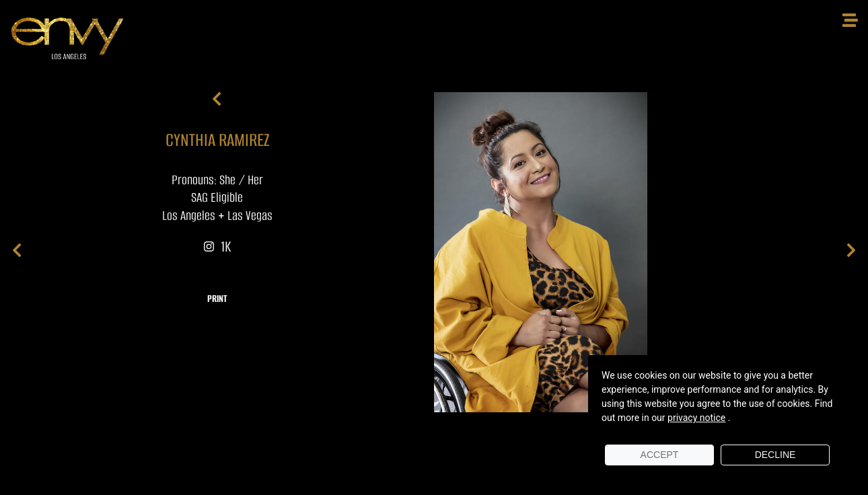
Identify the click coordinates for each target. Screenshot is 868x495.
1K (217, 246)
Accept (660, 455)
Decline (775, 455)
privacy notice (696, 418)
